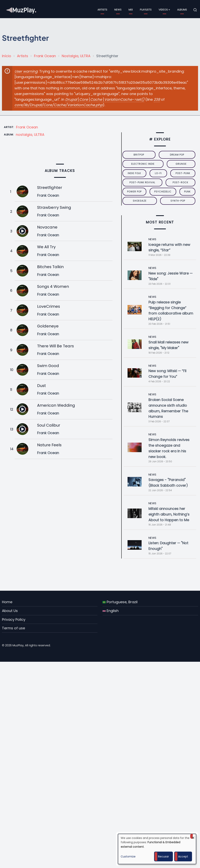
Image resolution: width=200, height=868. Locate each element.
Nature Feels (49, 445)
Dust (42, 386)
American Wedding (56, 405)
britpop (139, 155)
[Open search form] (195, 10)
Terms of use (13, 628)
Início (7, 56)
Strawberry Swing (54, 207)
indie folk (134, 173)
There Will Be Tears (55, 346)
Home (7, 602)
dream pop (177, 155)
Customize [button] (128, 856)
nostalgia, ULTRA (30, 135)
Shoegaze (140, 201)
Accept (183, 856)
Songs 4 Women (53, 286)
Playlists (146, 10)
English (111, 611)
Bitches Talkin (50, 267)
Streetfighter (50, 188)
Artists (102, 10)
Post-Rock (180, 182)
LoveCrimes (49, 306)
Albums (182, 10)
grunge (181, 164)
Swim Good (48, 366)
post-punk (183, 173)
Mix (131, 10)
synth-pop (178, 201)
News (118, 10)
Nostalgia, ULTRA (76, 56)
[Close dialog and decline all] (193, 836)
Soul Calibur (49, 425)
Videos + (164, 10)
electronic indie (143, 164)
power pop (134, 192)
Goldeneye (48, 326)
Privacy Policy (14, 619)
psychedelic (163, 192)
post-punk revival (142, 182)
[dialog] (157, 849)
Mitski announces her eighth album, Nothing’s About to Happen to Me (169, 514)
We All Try (46, 247)
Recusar (163, 856)
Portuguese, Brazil (120, 602)
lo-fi (158, 173)
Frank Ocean (45, 56)
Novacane (47, 227)
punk (187, 192)
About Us (10, 611)
